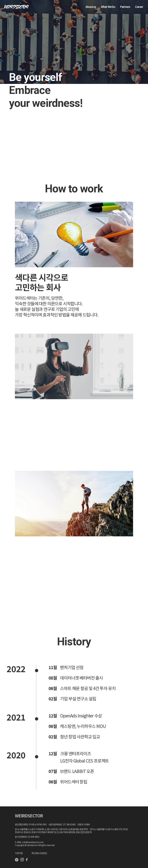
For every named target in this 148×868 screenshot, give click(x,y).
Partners (125, 7)
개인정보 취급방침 (39, 853)
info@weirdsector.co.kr (33, 842)
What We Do (108, 7)
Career (139, 7)
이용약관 (19, 853)
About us (91, 7)
